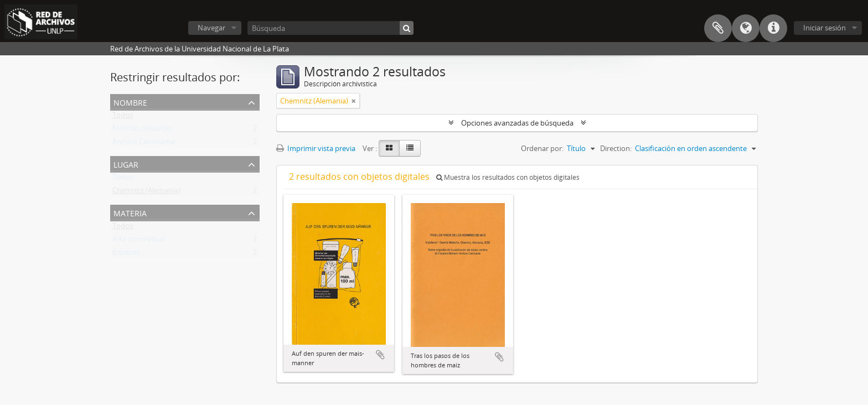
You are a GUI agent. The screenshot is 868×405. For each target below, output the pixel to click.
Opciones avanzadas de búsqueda (517, 123)
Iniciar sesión (825, 28)
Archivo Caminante (144, 144)
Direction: (616, 148)
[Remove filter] (354, 101)
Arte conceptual (138, 241)
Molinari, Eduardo (142, 131)
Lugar (126, 163)
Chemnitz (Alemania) (146, 193)
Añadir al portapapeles (380, 355)
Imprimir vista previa (316, 148)
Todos (123, 117)
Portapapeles (718, 28)
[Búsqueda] (330, 28)
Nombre (130, 102)
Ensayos (126, 255)
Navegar (211, 28)
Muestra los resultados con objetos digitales (508, 177)
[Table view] (410, 148)
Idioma (746, 28)
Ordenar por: (542, 148)
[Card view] (389, 148)
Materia (130, 212)
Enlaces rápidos (773, 28)
